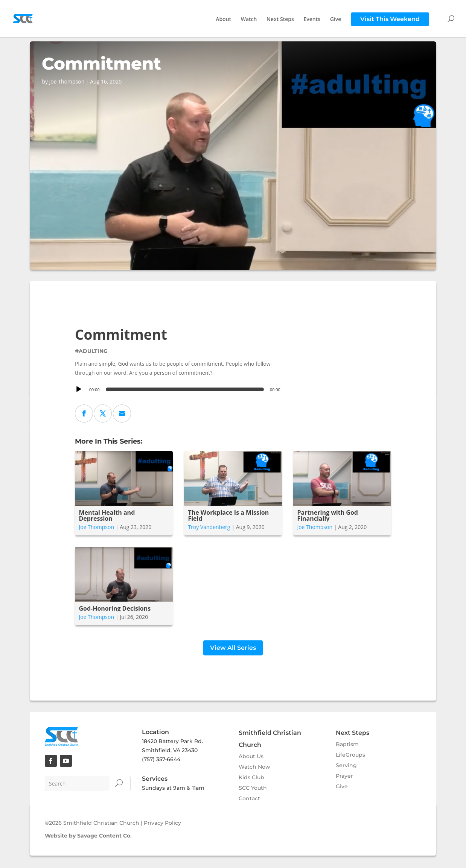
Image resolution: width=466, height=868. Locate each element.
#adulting (91, 351)
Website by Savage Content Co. (88, 837)
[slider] (185, 389)
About (223, 20)
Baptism (347, 745)
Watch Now (254, 768)
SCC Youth (253, 789)
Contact (249, 800)
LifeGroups (350, 756)
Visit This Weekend (390, 19)
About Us (251, 757)
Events (312, 20)
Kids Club (251, 778)
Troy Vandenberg (209, 527)
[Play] (79, 389)
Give (336, 20)
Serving (346, 766)
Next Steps (280, 20)
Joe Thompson (96, 527)
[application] (179, 389)
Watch (249, 20)
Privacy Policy (162, 824)
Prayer (344, 777)
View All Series (233, 649)
